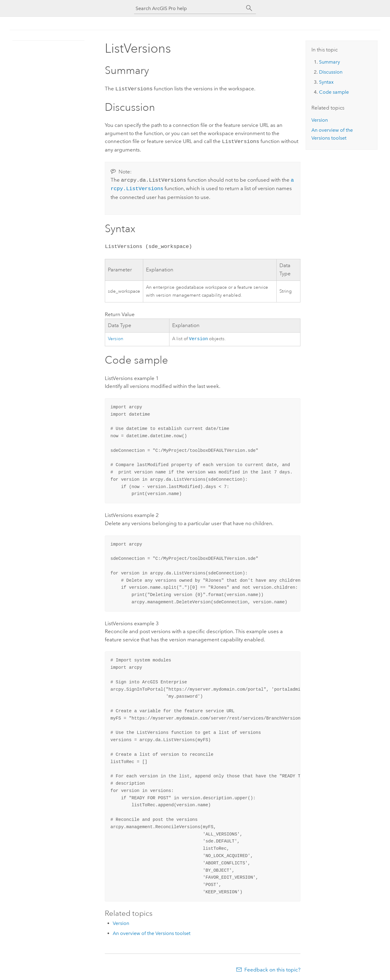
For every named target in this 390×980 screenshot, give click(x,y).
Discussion (331, 72)
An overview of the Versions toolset (152, 931)
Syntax (326, 82)
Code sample (334, 92)
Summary (330, 62)
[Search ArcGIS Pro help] (189, 8)
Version (116, 337)
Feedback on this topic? (272, 968)
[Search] (249, 8)
